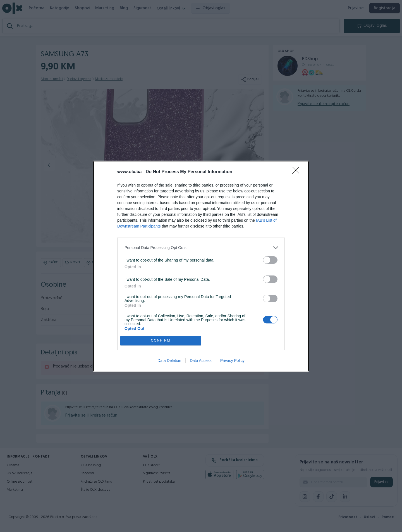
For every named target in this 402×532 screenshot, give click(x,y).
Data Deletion (169, 361)
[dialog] (201, 266)
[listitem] (201, 248)
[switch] (270, 260)
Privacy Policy (232, 361)
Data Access (201, 361)
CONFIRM (161, 341)
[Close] (298, 172)
